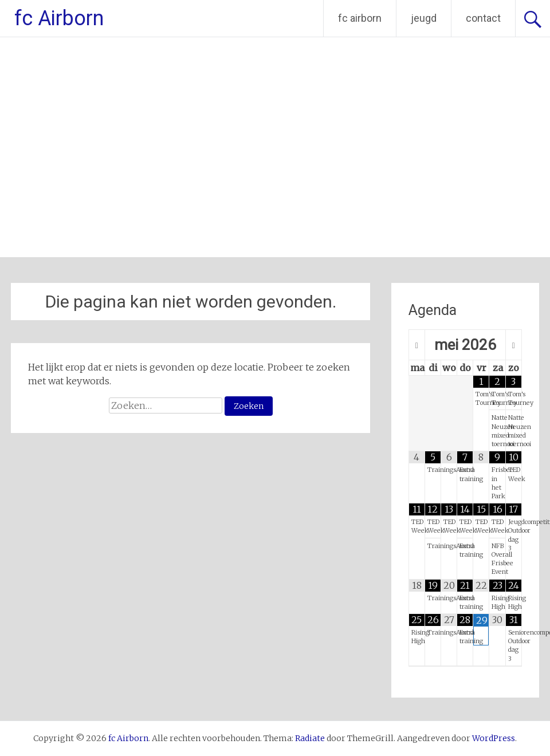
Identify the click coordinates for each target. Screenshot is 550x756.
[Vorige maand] (417, 345)
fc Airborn (59, 18)
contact (483, 18)
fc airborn (360, 18)
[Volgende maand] (514, 345)
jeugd (424, 18)
